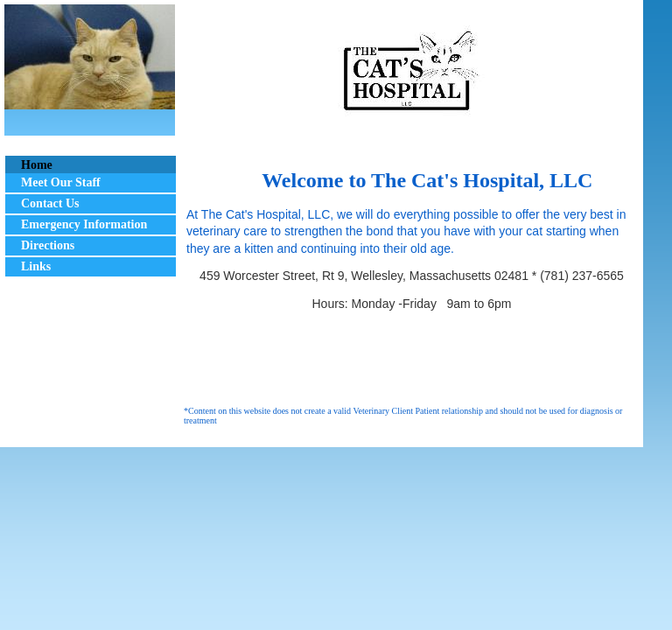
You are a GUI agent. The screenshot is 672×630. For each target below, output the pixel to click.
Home (37, 165)
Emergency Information (84, 224)
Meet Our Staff (61, 182)
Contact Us (50, 203)
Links (36, 266)
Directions (48, 245)
